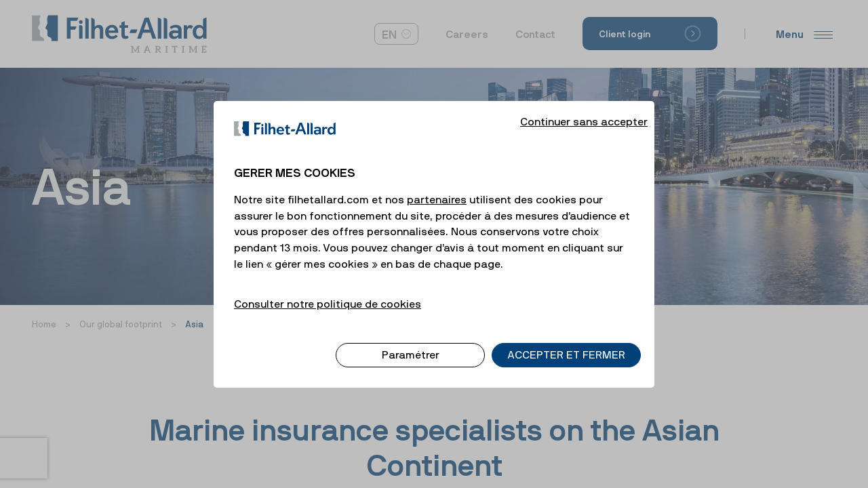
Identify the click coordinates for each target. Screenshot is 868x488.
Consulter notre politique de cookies (328, 292)
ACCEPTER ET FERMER (566, 344)
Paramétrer (411, 344)
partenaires (437, 188)
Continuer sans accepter (584, 110)
